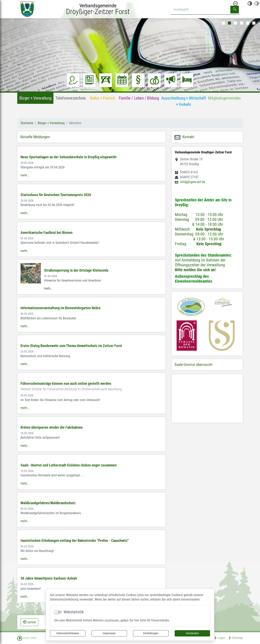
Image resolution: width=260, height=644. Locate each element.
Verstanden (192, 633)
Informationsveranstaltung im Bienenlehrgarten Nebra (60, 308)
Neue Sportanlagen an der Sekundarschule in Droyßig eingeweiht (69, 157)
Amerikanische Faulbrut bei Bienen (47, 233)
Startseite (27, 123)
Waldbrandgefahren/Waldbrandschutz (48, 503)
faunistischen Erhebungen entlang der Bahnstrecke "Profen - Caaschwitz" (75, 541)
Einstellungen (151, 633)
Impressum (109, 633)
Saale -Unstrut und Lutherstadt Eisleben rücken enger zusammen (69, 465)
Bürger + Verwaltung (51, 123)
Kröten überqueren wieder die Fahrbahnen (52, 427)
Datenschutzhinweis (68, 633)
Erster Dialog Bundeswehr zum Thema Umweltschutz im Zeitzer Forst (71, 346)
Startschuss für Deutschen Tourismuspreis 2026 (56, 195)
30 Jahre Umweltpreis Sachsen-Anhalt (49, 578)
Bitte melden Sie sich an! (195, 270)
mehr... (25, 175)
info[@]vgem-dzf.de (193, 182)
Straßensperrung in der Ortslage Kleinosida (76, 270)
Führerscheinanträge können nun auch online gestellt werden (66, 384)
